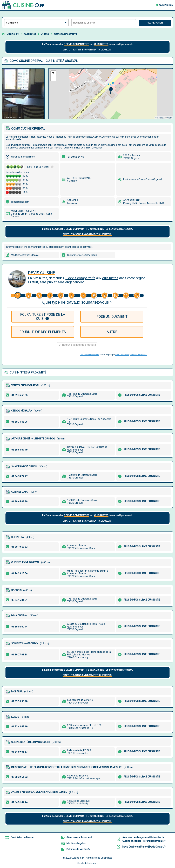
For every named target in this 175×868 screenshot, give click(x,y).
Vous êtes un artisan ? (138, 355)
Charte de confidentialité (89, 355)
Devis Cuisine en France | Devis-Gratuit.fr (144, 847)
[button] (111, 91)
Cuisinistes (166, 5)
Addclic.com (92, 863)
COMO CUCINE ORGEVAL (28, 128)
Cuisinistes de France (22, 837)
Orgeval (45, 34)
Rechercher (155, 23)
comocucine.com (20, 202)
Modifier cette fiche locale (25, 255)
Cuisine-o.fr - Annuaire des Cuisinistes (92, 858)
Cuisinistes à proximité (28, 372)
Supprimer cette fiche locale (82, 255)
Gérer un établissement (79, 837)
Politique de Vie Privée (78, 849)
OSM (170, 118)
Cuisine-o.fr (13, 34)
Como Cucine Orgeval (66, 34)
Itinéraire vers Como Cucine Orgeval (142, 179)
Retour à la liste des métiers (77, 345)
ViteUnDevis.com (122, 355)
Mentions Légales (76, 843)
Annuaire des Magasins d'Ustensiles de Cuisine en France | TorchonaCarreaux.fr (144, 839)
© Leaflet (159, 118)
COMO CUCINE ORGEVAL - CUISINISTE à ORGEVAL (44, 61)
